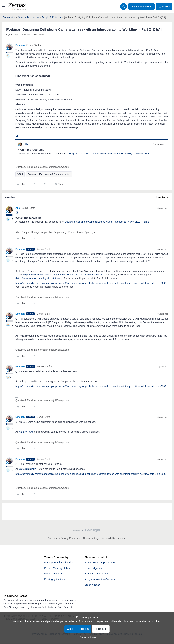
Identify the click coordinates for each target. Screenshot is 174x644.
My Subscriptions (55, 574)
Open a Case (93, 586)
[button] (4, 7)
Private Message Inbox (58, 568)
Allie (26, 144)
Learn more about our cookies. (145, 621)
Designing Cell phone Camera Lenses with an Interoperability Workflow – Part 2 (110, 154)
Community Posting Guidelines (64, 538)
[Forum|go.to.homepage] (17, 6)
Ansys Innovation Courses (101, 580)
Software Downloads (97, 574)
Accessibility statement (114, 538)
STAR (20, 174)
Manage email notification (60, 563)
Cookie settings (91, 538)
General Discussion (28, 17)
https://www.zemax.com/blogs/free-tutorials (39, 278)
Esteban (20, 45)
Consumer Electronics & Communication (49, 174)
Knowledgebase (95, 568)
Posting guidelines (55, 580)
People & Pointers (51, 17)
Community (9, 17)
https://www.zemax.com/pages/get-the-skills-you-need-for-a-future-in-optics (63, 275)
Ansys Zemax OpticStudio (101, 563)
